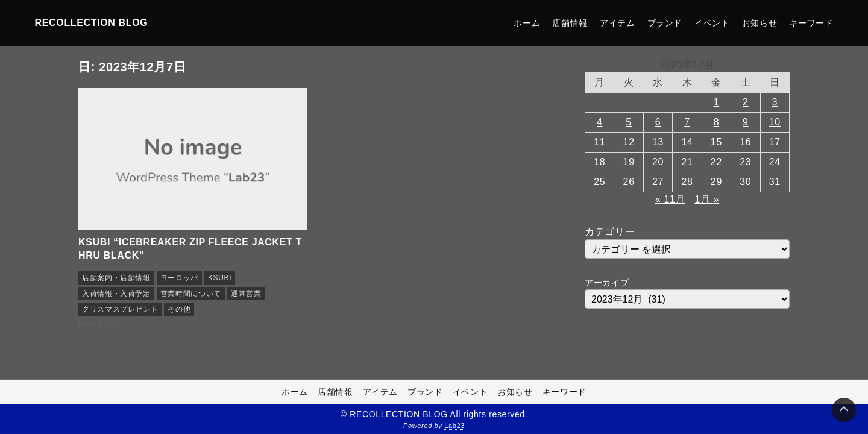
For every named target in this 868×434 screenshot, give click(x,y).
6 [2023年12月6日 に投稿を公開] (658, 122)
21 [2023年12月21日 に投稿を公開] (687, 162)
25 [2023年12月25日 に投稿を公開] (599, 182)
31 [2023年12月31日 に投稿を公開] (775, 182)
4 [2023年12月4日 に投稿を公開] (600, 122)
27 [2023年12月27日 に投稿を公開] (658, 182)
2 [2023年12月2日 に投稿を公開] (746, 102)
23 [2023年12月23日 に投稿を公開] (745, 162)
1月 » (707, 199)
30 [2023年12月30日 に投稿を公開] (745, 182)
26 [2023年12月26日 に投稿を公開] (629, 182)
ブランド (665, 23)
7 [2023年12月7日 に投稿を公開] (687, 122)
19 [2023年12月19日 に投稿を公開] (629, 162)
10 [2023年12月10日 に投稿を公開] (775, 122)
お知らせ (760, 23)
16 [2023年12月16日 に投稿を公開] (745, 142)
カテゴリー (610, 232)
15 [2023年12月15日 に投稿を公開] (716, 142)
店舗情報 (570, 23)
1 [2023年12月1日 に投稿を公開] (717, 102)
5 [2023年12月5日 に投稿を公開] (629, 122)
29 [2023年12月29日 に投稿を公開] (716, 182)
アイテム (618, 23)
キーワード (811, 23)
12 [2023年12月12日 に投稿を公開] (629, 142)
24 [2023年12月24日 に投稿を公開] (775, 162)
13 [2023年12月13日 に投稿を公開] (658, 142)
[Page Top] (844, 410)
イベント (712, 23)
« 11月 (670, 199)
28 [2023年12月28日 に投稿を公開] (687, 182)
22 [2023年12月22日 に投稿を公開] (716, 162)
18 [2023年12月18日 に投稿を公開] (599, 162)
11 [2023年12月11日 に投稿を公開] (599, 142)
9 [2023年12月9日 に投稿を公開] (746, 122)
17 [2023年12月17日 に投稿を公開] (775, 142)
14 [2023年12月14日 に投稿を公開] (687, 142)
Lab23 (454, 426)
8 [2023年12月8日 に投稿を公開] (717, 122)
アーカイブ (607, 283)
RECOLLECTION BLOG (92, 23)
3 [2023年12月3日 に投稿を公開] (775, 102)
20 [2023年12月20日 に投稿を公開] (658, 162)
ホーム (527, 23)
